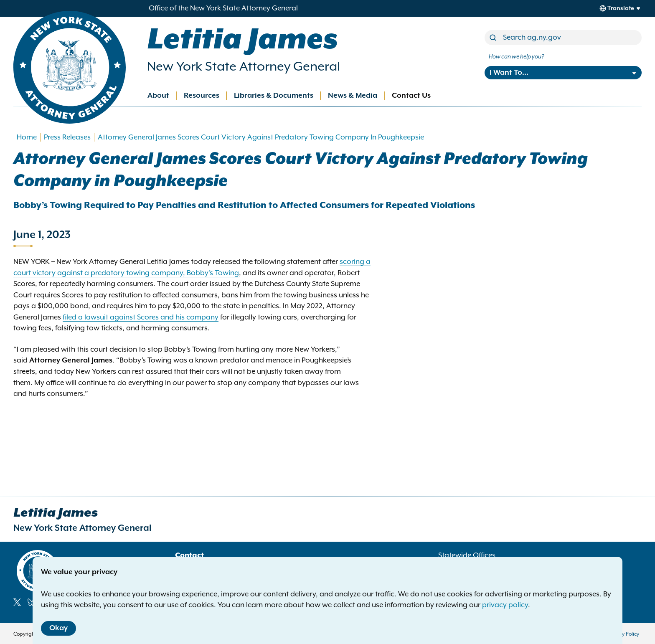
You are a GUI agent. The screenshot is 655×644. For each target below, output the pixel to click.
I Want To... (509, 73)
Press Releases (67, 137)
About (158, 96)
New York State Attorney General (244, 67)
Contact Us (411, 96)
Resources (202, 96)
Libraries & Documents (274, 96)
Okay (58, 628)
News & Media (353, 96)
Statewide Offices (467, 555)
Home (27, 137)
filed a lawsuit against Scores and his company (141, 317)
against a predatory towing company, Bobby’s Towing (148, 273)
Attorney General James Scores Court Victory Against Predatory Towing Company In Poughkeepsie (261, 137)
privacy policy (505, 605)
